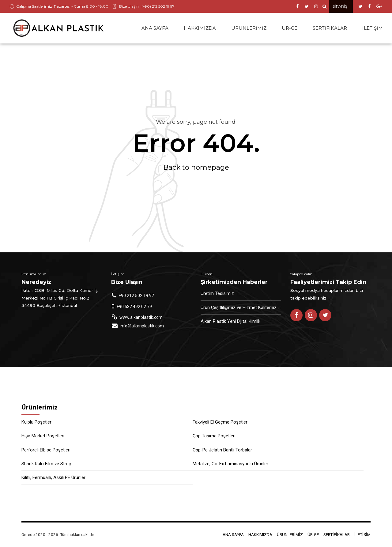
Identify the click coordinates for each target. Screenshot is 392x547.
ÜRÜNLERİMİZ (249, 28)
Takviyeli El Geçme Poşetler (220, 422)
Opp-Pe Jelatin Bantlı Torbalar (222, 450)
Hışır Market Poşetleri (43, 436)
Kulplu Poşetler (36, 422)
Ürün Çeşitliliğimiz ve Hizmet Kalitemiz (239, 308)
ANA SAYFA (155, 28)
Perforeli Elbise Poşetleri (46, 450)
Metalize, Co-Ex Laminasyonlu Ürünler (230, 464)
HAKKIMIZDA (200, 28)
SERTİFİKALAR (330, 28)
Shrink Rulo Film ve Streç (46, 464)
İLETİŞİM (373, 28)
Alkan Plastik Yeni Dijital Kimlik (230, 322)
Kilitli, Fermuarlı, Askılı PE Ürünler (53, 478)
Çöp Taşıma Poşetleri (214, 436)
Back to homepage (196, 168)
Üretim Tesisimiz (217, 294)
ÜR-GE (290, 28)
